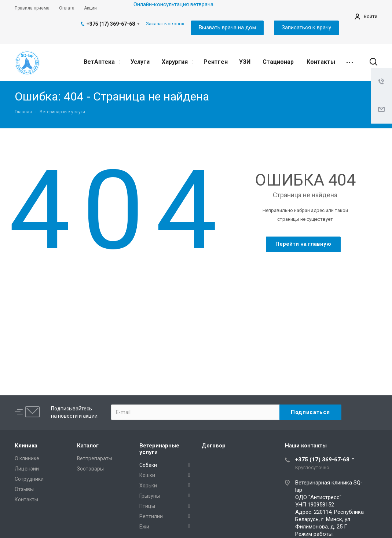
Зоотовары (90, 469)
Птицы (147, 506)
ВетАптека (102, 62)
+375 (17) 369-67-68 (111, 24)
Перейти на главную (303, 244)
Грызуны (150, 496)
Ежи (144, 527)
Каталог (88, 446)
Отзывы (24, 489)
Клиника (26, 446)
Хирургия (177, 62)
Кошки (147, 475)
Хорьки (148, 486)
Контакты (321, 62)
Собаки (148, 465)
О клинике (27, 458)
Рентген (216, 62)
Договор (214, 446)
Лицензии (27, 469)
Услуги (140, 62)
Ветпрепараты (95, 458)
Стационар (278, 62)
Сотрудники (29, 479)
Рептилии (151, 516)
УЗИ (245, 62)
